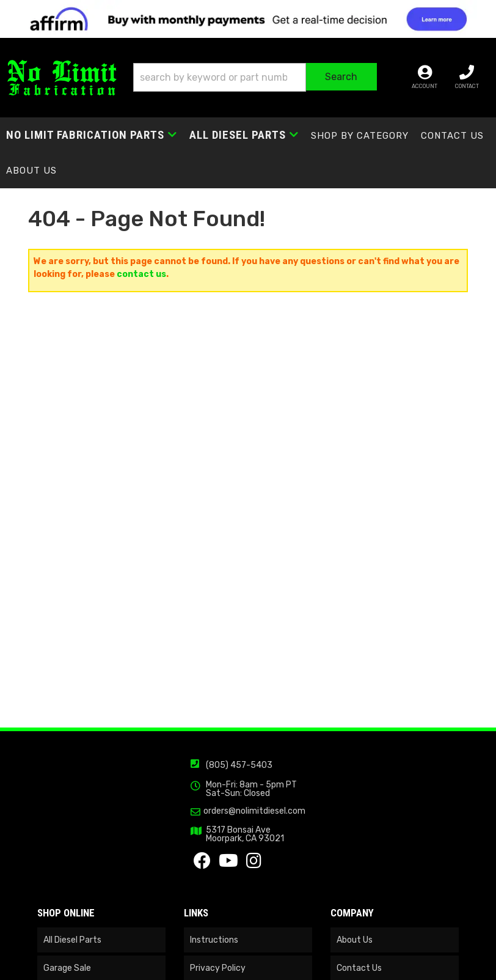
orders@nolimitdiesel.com (254, 811)
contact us (141, 274)
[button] (255, 77)
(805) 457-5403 (239, 765)
